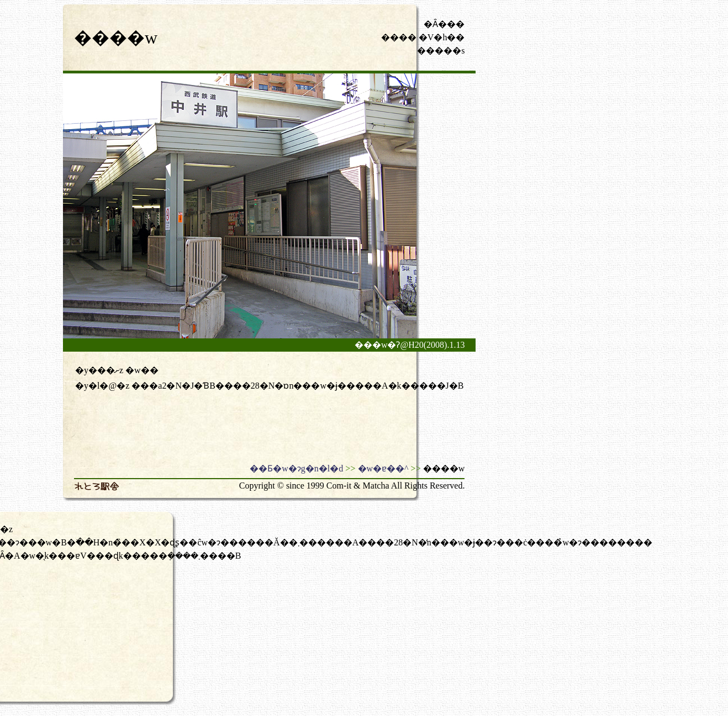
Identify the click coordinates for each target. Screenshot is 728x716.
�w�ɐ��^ (383, 468)
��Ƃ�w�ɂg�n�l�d (296, 468)
